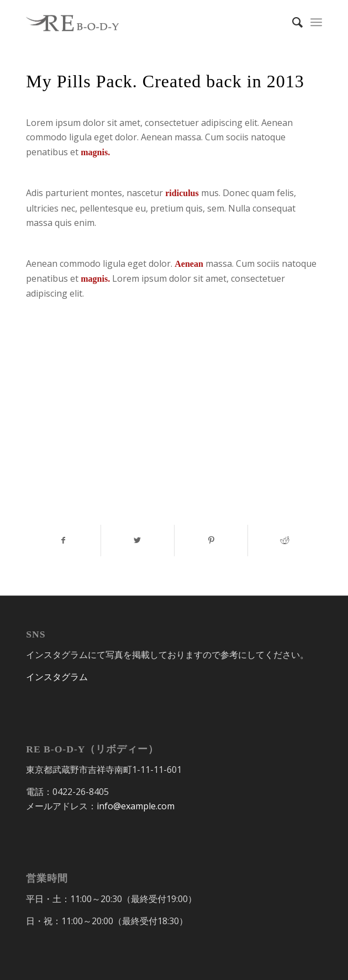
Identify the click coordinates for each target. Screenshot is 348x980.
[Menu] (316, 22)
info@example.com (136, 806)
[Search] (292, 22)
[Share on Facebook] (63, 540)
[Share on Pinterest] (211, 540)
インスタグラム (57, 677)
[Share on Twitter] (138, 540)
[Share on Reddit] (284, 540)
